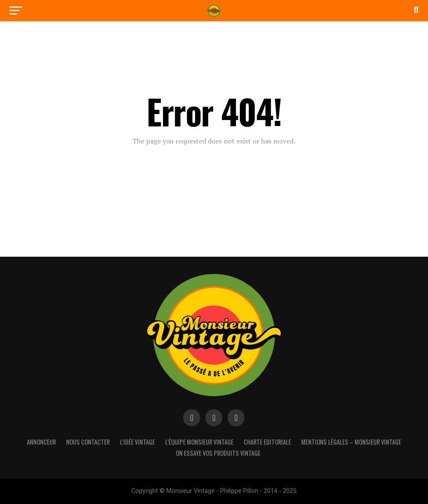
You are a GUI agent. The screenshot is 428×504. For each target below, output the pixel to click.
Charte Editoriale (267, 442)
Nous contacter (88, 442)
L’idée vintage (137, 442)
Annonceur (41, 442)
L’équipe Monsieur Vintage (199, 442)
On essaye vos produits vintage (218, 453)
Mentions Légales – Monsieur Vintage (351, 442)
